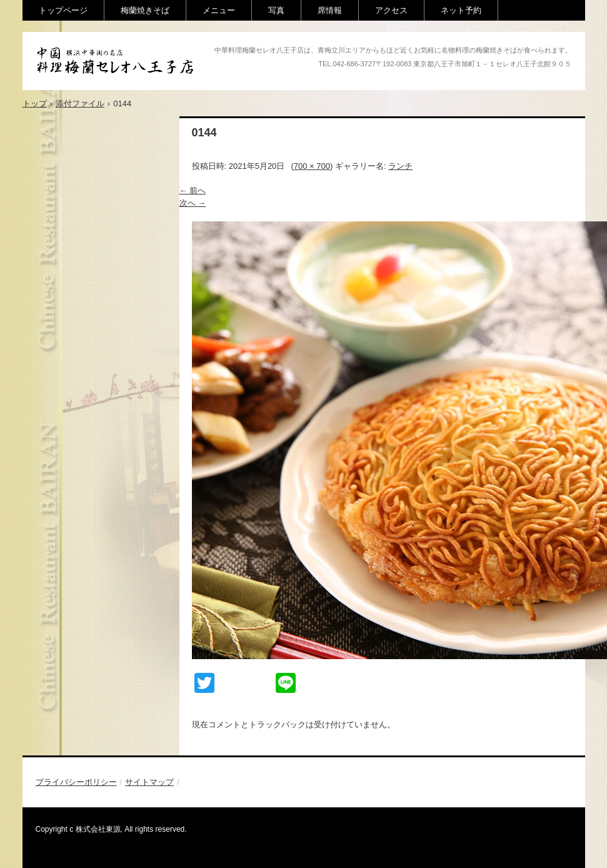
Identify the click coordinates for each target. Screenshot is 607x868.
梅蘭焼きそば (145, 10)
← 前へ (193, 190)
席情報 (330, 10)
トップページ (63, 10)
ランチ (400, 166)
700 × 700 (312, 166)
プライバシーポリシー (76, 782)
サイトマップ (149, 782)
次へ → (193, 203)
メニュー (219, 10)
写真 (276, 10)
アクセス (391, 10)
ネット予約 (461, 10)
